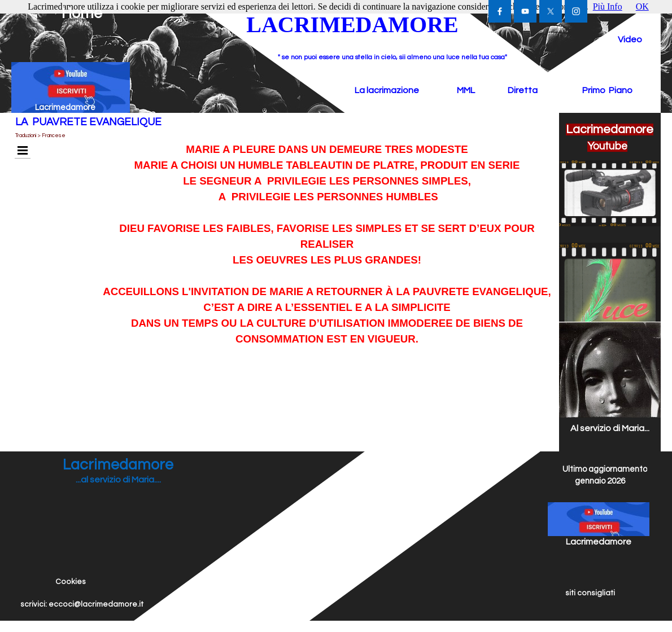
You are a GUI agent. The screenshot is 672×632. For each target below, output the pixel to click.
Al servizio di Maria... (610, 428)
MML (466, 90)
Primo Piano (607, 90)
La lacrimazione (387, 90)
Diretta (523, 90)
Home (82, 14)
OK (642, 6)
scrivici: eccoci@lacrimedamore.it (82, 604)
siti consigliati (590, 593)
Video (630, 39)
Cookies (71, 582)
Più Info (608, 6)
